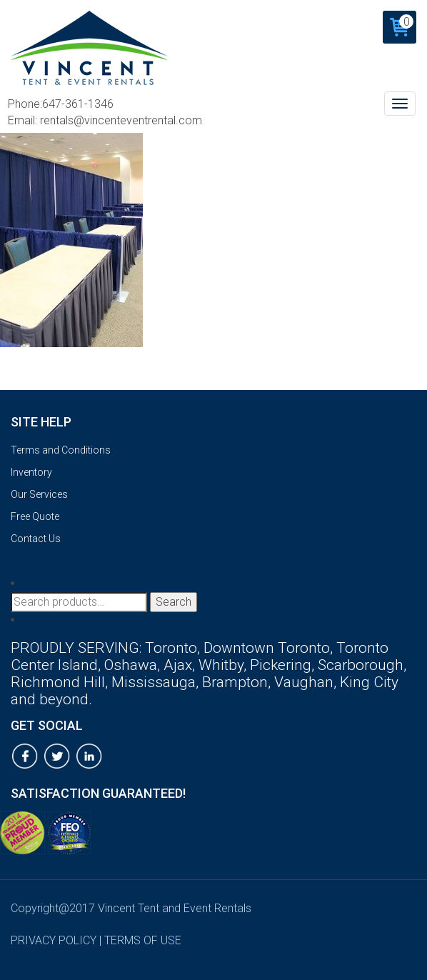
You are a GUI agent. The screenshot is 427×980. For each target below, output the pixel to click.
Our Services (39, 494)
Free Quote (35, 516)
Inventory (31, 472)
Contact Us (36, 539)
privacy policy (54, 940)
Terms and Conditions (61, 450)
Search (174, 602)
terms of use (143, 940)
